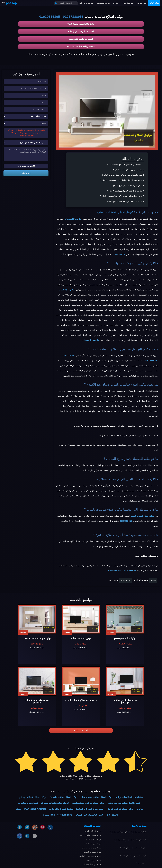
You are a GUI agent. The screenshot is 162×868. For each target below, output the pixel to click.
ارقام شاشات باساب (140, 856)
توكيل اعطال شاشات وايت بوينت (124, 803)
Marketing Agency (35, 809)
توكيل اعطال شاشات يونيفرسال (96, 797)
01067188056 (73, 17)
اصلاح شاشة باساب (67, 290)
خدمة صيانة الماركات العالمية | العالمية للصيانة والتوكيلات (76, 809)
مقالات (115, 3)
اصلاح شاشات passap (139, 832)
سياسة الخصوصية (103, 3)
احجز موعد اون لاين (87, 3)
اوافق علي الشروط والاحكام (26, 166)
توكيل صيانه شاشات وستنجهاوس (88, 803)
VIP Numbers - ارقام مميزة (58, 815)
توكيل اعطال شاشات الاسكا (63, 797)
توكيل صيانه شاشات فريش (120, 809)
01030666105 (50, 17)
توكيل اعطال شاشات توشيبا (129, 797)
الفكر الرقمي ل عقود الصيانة (89, 815)
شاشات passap (120, 840)
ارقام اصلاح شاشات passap (138, 840)
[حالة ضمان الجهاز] (26, 143)
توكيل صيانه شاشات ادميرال (55, 803)
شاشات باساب (141, 864)
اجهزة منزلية (142, 3)
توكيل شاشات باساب (140, 848)
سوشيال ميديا (127, 3)
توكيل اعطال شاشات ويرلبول (32, 797)
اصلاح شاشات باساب (73, 219)
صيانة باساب (154, 3)
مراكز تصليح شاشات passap (120, 832)
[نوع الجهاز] (26, 116)
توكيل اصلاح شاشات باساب (115, 212)
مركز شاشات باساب (123, 848)
